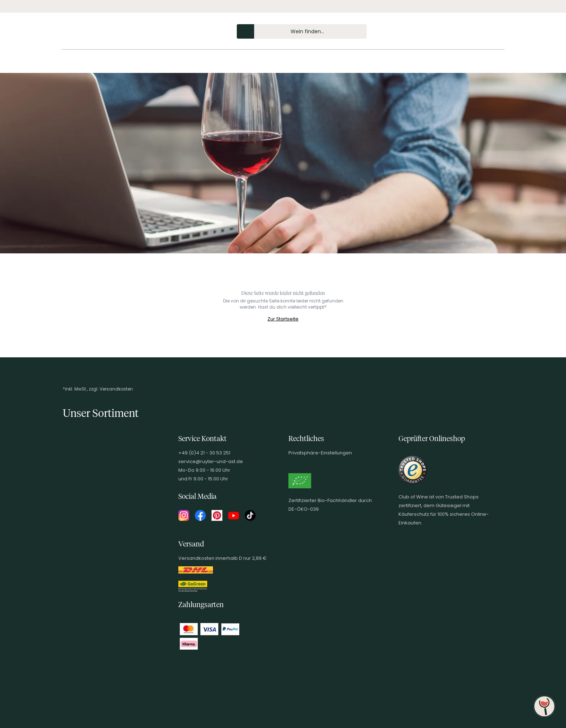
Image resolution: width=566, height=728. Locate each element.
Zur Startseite (283, 319)
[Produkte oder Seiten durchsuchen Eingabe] (302, 31)
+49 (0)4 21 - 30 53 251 (204, 453)
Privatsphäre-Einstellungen (320, 453)
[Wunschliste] (481, 31)
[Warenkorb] (493, 31)
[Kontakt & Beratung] (456, 31)
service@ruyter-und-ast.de (211, 461)
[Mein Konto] (469, 31)
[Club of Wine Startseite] (106, 33)
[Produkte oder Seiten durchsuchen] (245, 31)
